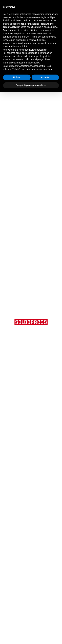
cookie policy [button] (51, 27)
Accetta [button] (45, 77)
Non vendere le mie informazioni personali (24, 50)
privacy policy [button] (32, 63)
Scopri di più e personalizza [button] (31, 85)
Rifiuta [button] (17, 77)
